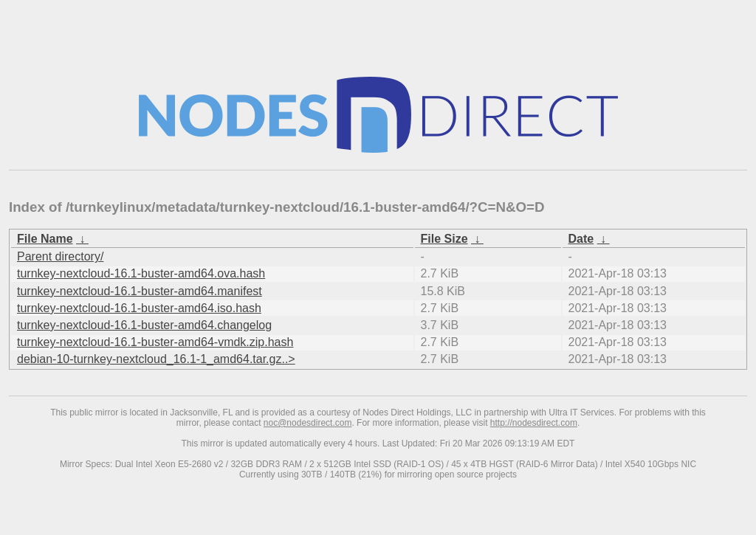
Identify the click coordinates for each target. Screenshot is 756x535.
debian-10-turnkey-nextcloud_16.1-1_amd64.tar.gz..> (156, 359)
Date (581, 239)
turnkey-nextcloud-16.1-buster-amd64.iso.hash (139, 308)
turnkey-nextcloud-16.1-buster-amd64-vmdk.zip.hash (155, 342)
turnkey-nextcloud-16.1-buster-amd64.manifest (140, 291)
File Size (444, 239)
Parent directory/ (60, 256)
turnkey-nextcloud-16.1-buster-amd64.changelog (144, 325)
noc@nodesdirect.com (308, 423)
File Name (45, 239)
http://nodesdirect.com (534, 423)
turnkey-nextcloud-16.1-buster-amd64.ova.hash (141, 273)
